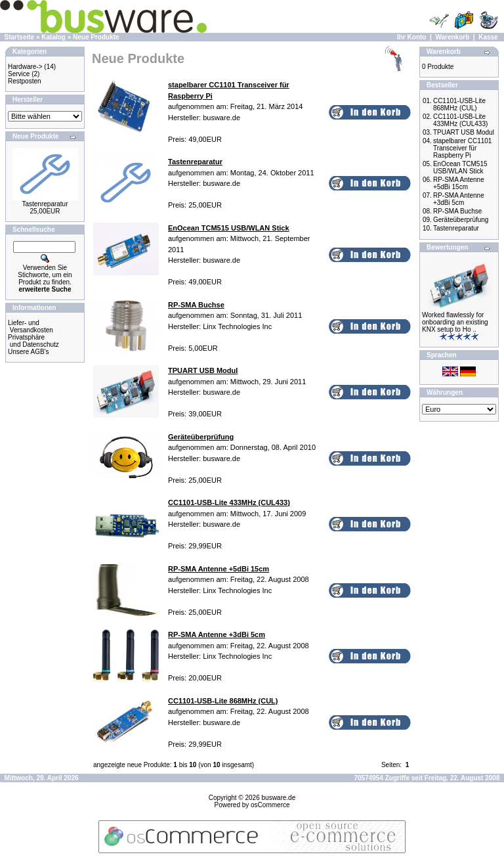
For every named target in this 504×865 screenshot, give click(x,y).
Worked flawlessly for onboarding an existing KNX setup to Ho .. (455, 322)
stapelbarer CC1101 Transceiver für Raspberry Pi (463, 148)
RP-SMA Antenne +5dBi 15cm (459, 183)
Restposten (25, 81)
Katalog (53, 37)
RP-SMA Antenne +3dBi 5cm (459, 199)
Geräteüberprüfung (461, 220)
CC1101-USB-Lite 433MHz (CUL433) (460, 120)
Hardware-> (25, 67)
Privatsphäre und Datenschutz (33, 341)
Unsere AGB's (29, 352)
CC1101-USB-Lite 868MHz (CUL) (459, 104)
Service (19, 74)
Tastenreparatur (45, 204)
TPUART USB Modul (464, 132)
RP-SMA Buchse (457, 211)
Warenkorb (452, 37)
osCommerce (270, 805)
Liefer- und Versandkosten (31, 326)
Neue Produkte (96, 37)
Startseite (20, 37)
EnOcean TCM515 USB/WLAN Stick (460, 167)
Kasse (488, 37)
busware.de (279, 798)
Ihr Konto (411, 37)
